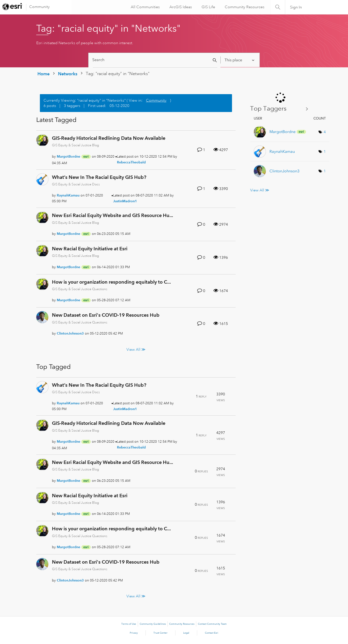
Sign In (296, 7)
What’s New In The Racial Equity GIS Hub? (99, 177)
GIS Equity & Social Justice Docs (76, 184)
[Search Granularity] (240, 60)
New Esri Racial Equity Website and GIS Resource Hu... (112, 215)
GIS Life (208, 7)
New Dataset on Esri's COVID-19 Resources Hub (106, 315)
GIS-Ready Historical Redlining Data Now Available (109, 138)
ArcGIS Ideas (180, 7)
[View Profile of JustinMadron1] (125, 201)
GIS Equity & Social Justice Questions (80, 289)
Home (43, 74)
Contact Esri (212, 633)
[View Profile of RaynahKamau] (68, 195)
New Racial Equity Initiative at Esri (90, 249)
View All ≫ (136, 349)
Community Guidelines (153, 624)
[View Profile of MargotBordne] (69, 156)
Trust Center (160, 633)
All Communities (145, 7)
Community (40, 7)
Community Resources (244, 7)
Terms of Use (129, 624)
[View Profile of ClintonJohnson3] (70, 333)
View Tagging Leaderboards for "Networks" (281, 109)
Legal (186, 633)
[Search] (155, 60)
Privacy (134, 633)
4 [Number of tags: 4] (325, 132)
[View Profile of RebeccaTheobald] (131, 162)
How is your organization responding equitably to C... (111, 282)
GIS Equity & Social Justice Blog (76, 145)
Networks (68, 74)
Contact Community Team (212, 624)
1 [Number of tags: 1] (325, 152)
